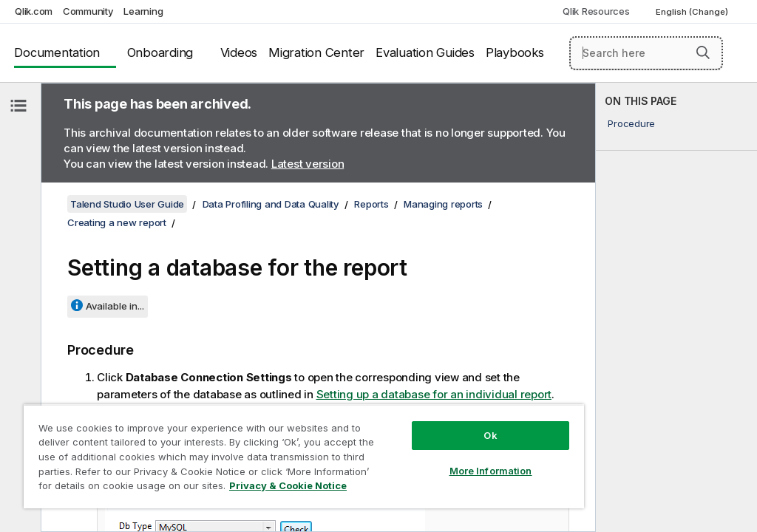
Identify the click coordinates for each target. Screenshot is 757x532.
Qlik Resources (596, 11)
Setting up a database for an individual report (434, 394)
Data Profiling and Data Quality (271, 204)
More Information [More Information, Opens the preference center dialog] (491, 471)
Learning (143, 11)
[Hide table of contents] (18, 106)
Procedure (631, 123)
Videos (239, 52)
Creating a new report (117, 222)
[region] (304, 456)
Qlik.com (34, 11)
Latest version (308, 164)
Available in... (115, 306)
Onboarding (160, 52)
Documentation (57, 52)
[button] (703, 52)
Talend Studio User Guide (127, 204)
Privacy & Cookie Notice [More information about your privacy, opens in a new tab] (288, 485)
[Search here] (646, 53)
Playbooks (515, 52)
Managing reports (443, 204)
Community (88, 11)
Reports (371, 204)
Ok (490, 435)
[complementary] (676, 307)
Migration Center (316, 52)
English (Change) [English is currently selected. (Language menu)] (693, 12)
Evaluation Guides (425, 52)
